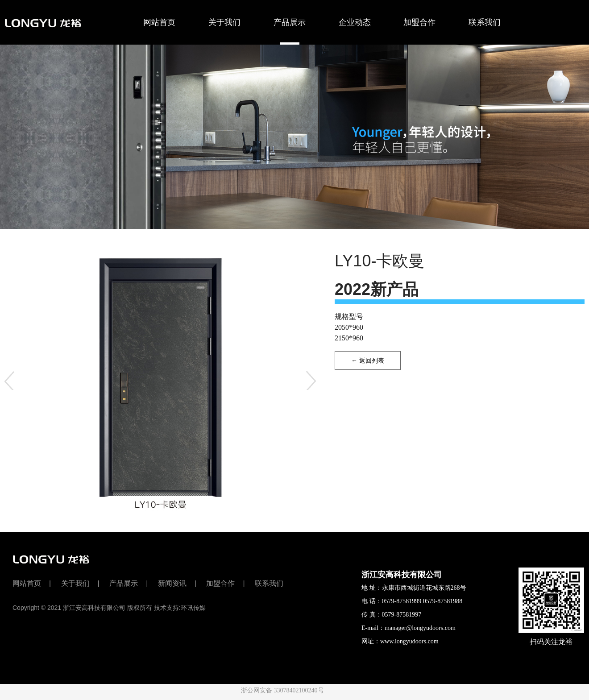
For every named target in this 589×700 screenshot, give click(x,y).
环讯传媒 (193, 608)
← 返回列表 (368, 360)
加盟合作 (419, 22)
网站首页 (159, 22)
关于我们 (224, 22)
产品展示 (290, 31)
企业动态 (355, 22)
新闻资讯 (172, 583)
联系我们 (485, 22)
